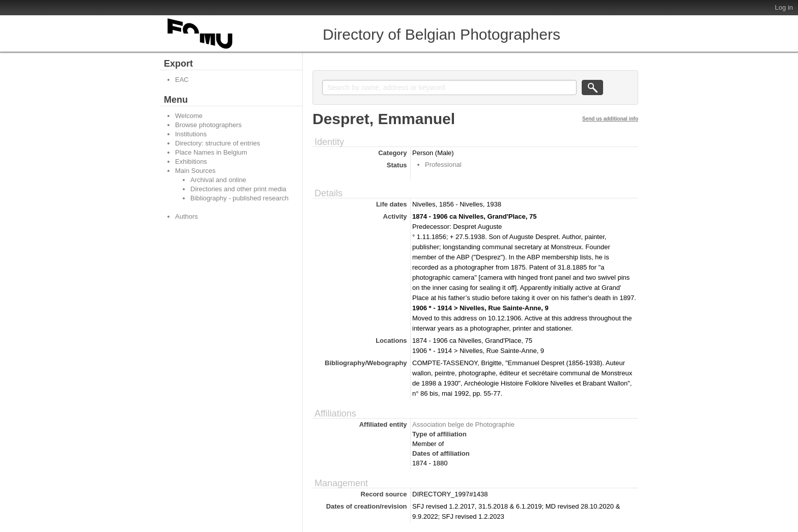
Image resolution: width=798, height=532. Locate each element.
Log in (784, 7)
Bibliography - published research (239, 198)
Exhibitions (191, 161)
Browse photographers (208, 125)
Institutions (191, 134)
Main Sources (195, 171)
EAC (182, 80)
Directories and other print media (238, 189)
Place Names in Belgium (211, 152)
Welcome (189, 116)
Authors (187, 216)
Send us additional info (610, 119)
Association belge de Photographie (463, 424)
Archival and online (218, 180)
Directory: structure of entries (218, 143)
